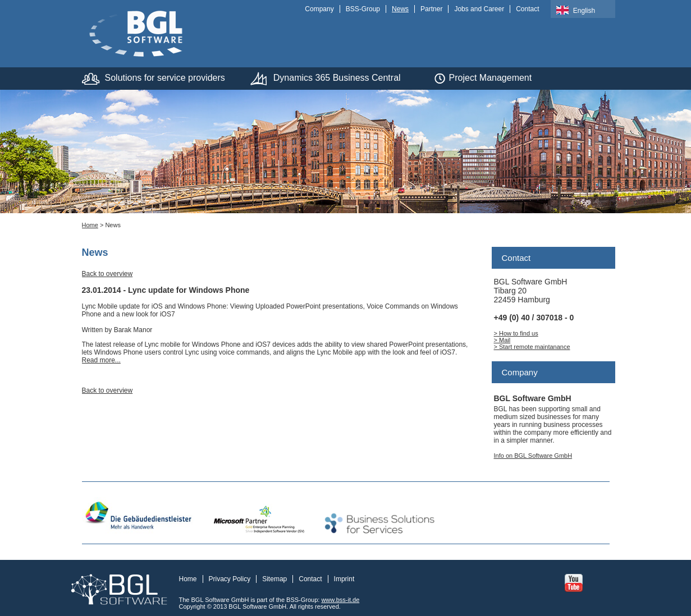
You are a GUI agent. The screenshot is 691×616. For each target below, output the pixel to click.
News (400, 9)
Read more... (101, 360)
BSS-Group (363, 9)
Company (319, 9)
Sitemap (274, 579)
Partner (431, 9)
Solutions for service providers (165, 78)
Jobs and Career (479, 9)
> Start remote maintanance (532, 347)
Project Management (491, 78)
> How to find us (516, 333)
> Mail (502, 340)
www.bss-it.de (340, 600)
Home (90, 225)
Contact (527, 9)
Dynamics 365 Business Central (337, 78)
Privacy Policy (230, 579)
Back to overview (107, 274)
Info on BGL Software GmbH (533, 456)
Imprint (344, 579)
